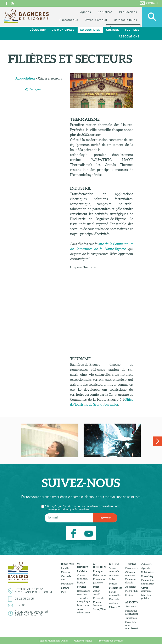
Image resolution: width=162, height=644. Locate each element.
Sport (96, 587)
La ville (65, 568)
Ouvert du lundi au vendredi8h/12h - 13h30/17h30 (32, 613)
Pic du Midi (131, 591)
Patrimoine (67, 584)
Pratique (98, 571)
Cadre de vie (66, 578)
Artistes (113, 603)
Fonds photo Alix (115, 593)
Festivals (114, 599)
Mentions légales (83, 641)
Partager (35, 89)
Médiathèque (115, 588)
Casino (129, 595)
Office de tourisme (130, 574)
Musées (113, 584)
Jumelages (131, 618)
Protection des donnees (111, 641)
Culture (113, 30)
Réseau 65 (115, 607)
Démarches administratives (148, 582)
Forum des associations (132, 612)
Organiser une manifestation (132, 625)
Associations (129, 37)
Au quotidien (90, 30)
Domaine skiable (130, 581)
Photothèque (69, 20)
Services (82, 587)
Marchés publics (125, 20)
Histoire (65, 572)
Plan (64, 592)
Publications (128, 12)
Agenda (86, 12)
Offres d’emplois (146, 589)
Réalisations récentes (83, 592)
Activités (114, 575)
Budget (81, 582)
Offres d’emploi (96, 20)
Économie (99, 598)
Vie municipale (63, 30)
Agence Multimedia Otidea (53, 641)
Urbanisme (99, 575)
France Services (98, 604)
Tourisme (132, 30)
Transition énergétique (83, 600)
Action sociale (97, 592)
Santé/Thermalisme (99, 609)
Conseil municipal (83, 577)
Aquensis (130, 587)
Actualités (105, 12)
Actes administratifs (83, 611)
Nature (65, 588)
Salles (112, 579)
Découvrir (38, 30)
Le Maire (82, 571)
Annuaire (131, 606)
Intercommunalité (83, 605)
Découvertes (132, 568)
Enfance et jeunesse (99, 581)
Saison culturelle (114, 570)
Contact (149, 3)
